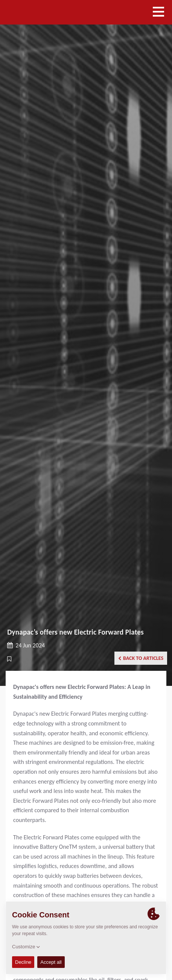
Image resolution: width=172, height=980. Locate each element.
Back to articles (141, 658)
